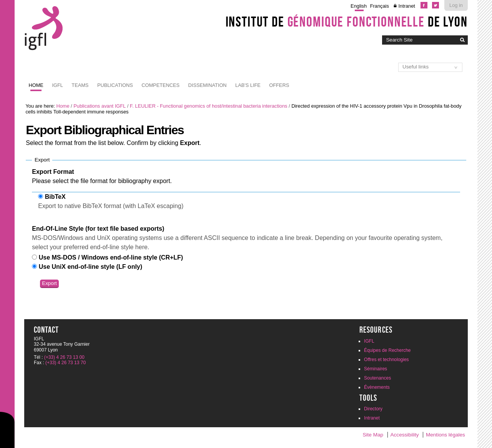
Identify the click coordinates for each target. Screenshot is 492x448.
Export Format (53, 172)
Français (380, 6)
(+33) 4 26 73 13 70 (66, 363)
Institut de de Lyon (347, 22)
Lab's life (248, 85)
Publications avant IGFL (100, 106)
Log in (456, 5)
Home (36, 85)
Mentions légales (445, 435)
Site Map (373, 435)
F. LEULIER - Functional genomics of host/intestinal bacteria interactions (209, 106)
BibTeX (55, 197)
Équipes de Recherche (387, 350)
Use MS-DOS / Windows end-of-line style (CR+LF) (111, 257)
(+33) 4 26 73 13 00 (64, 357)
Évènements (377, 387)
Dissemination (208, 85)
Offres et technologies (386, 360)
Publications (115, 85)
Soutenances (377, 378)
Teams (80, 85)
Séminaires (376, 369)
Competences (160, 85)
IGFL (57, 85)
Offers (279, 85)
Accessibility (405, 435)
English (359, 6)
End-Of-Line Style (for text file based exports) (98, 229)
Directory (373, 409)
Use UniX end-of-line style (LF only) (91, 267)
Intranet (406, 6)
